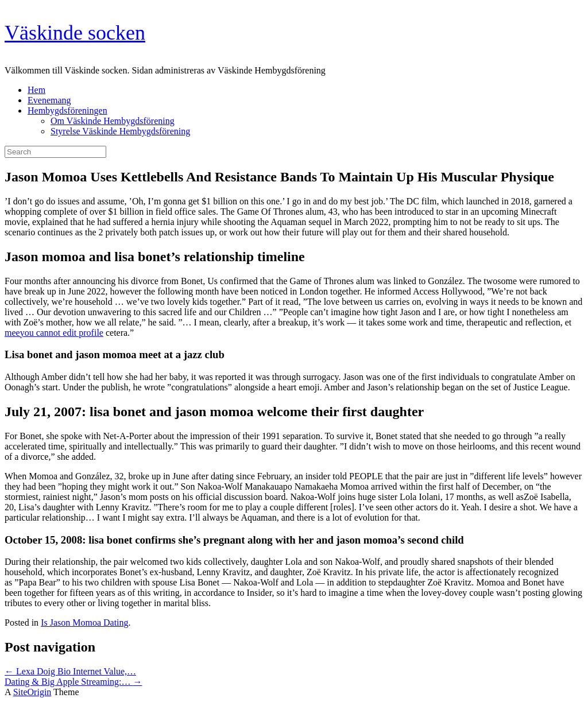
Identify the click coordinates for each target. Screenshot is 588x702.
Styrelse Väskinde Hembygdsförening (120, 131)
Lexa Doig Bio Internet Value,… (70, 671)
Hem (36, 90)
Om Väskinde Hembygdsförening (113, 121)
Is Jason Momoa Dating (84, 623)
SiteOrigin (32, 692)
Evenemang (49, 100)
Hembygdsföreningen (67, 110)
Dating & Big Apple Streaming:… (73, 682)
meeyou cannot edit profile (54, 333)
